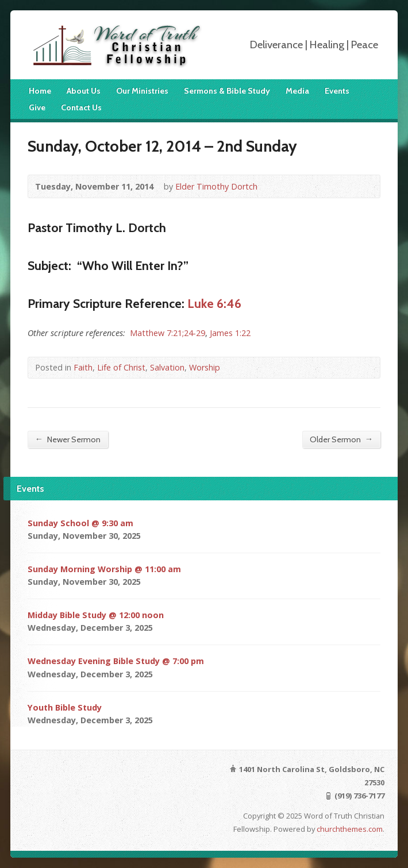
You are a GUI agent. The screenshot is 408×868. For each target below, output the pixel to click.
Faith (83, 367)
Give (37, 107)
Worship (205, 367)
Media (297, 91)
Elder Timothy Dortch (216, 186)
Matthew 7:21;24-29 (168, 333)
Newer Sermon (68, 439)
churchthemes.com (350, 829)
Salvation (167, 367)
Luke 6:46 (214, 303)
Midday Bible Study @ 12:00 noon (96, 615)
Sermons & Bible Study (227, 91)
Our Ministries (142, 91)
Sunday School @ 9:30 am (80, 523)
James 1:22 (230, 333)
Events (337, 91)
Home (40, 91)
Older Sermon (341, 439)
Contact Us (81, 107)
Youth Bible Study (65, 707)
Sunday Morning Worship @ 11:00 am (104, 569)
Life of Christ (121, 367)
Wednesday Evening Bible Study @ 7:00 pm (116, 661)
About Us (84, 91)
